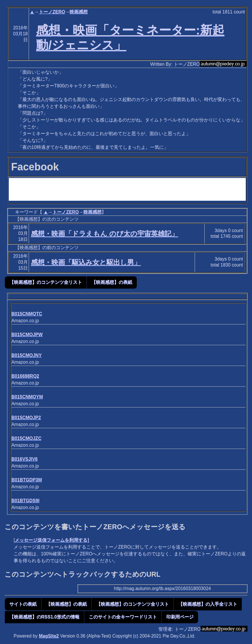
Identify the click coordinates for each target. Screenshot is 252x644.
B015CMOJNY (27, 355)
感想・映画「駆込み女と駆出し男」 (86, 262)
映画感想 (79, 12)
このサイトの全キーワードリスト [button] (123, 617)
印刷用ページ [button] (180, 617)
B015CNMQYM (27, 397)
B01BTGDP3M (27, 480)
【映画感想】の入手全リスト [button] (208, 604)
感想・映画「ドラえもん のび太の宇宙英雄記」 (105, 234)
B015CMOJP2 (26, 418)
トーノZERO (52, 12)
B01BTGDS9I (25, 501)
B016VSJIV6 (25, 459)
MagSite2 (49, 636)
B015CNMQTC (27, 314)
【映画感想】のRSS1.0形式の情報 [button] (44, 617)
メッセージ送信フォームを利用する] (52, 540)
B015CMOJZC (26, 438)
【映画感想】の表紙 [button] (112, 282)
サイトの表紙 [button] (23, 604)
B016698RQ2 (25, 376)
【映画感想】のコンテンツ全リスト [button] (46, 282)
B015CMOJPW (27, 335)
